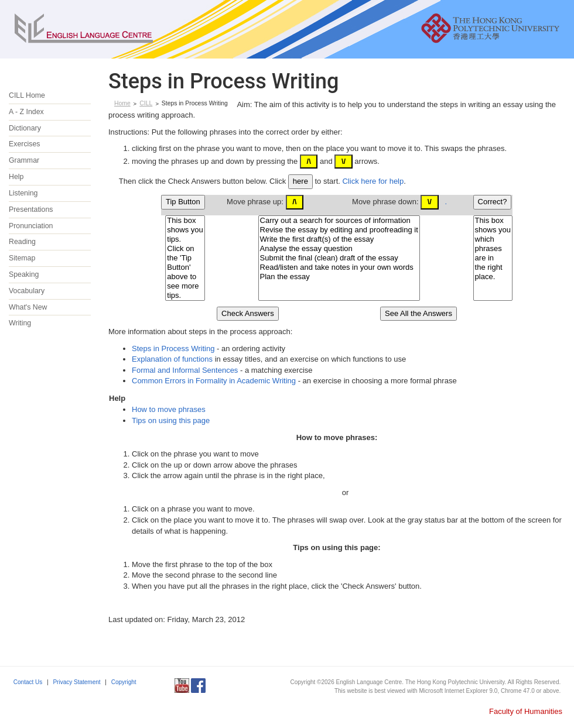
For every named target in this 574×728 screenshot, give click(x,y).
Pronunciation (31, 226)
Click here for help (373, 181)
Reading (22, 242)
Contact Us (28, 682)
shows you (185, 230)
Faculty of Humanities (526, 711)
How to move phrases (169, 409)
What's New (28, 307)
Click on (185, 249)
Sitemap (22, 258)
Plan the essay (339, 277)
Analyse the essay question (339, 249)
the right (493, 267)
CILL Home (27, 95)
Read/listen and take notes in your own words (339, 267)
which (493, 239)
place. (493, 277)
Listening (23, 193)
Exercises (25, 144)
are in (493, 258)
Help (16, 177)
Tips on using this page (171, 420)
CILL (146, 103)
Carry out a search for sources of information (339, 221)
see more (185, 286)
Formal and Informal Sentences (185, 370)
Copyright (124, 682)
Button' (185, 267)
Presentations (31, 210)
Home (122, 103)
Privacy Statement (76, 682)
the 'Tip (185, 258)
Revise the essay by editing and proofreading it (339, 230)
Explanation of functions (172, 359)
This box (185, 221)
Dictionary (25, 128)
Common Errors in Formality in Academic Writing (214, 381)
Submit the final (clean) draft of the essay (339, 258)
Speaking (24, 274)
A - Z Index (26, 112)
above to (185, 277)
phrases (493, 249)
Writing (20, 323)
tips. (185, 239)
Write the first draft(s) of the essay (339, 239)
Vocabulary (27, 291)
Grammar (24, 160)
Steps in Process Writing (173, 348)
